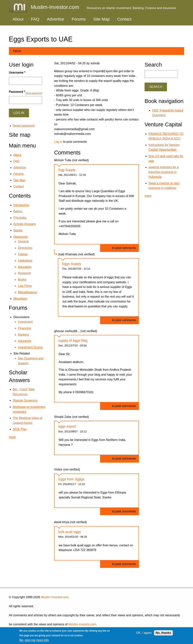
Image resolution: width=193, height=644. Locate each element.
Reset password (24, 126)
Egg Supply (67, 170)
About (18, 19)
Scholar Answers (25, 224)
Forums (79, 19)
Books (22, 280)
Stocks (18, 230)
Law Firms (25, 286)
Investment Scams (30, 347)
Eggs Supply (72, 264)
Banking (23, 335)
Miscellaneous (27, 292)
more (12, 437)
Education (25, 267)
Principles (20, 218)
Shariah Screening (25, 400)
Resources (21, 237)
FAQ (35, 19)
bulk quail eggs (70, 532)
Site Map (101, 19)
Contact (124, 19)
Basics (18, 211)
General (23, 241)
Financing (24, 328)
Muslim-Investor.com (55, 597)
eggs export (67, 426)
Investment (25, 322)
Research (24, 273)
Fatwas (23, 254)
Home (17, 51)
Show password (34, 93)
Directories (25, 248)
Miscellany (20, 299)
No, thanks (163, 633)
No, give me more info (34, 640)
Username (17, 73)
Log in (58, 142)
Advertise (56, 19)
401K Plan (20, 429)
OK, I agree (144, 633)
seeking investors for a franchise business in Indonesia (164, 172)
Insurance (25, 341)
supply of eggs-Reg (73, 341)
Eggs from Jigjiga (71, 479)
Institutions (25, 261)
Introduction (21, 205)
